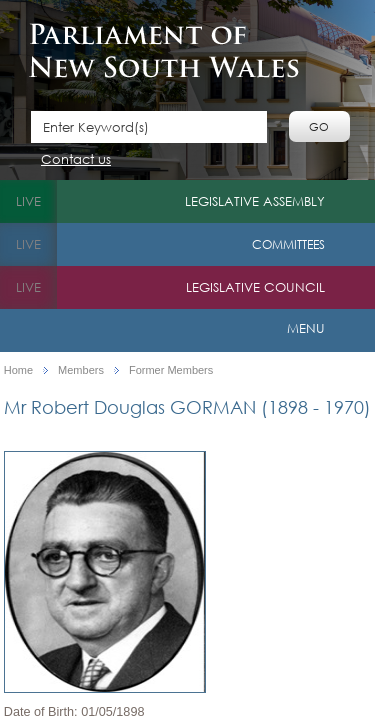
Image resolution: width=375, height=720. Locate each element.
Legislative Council (255, 287)
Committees (288, 244)
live (28, 201)
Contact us (76, 160)
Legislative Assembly (255, 201)
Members (81, 370)
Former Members (171, 370)
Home (18, 370)
